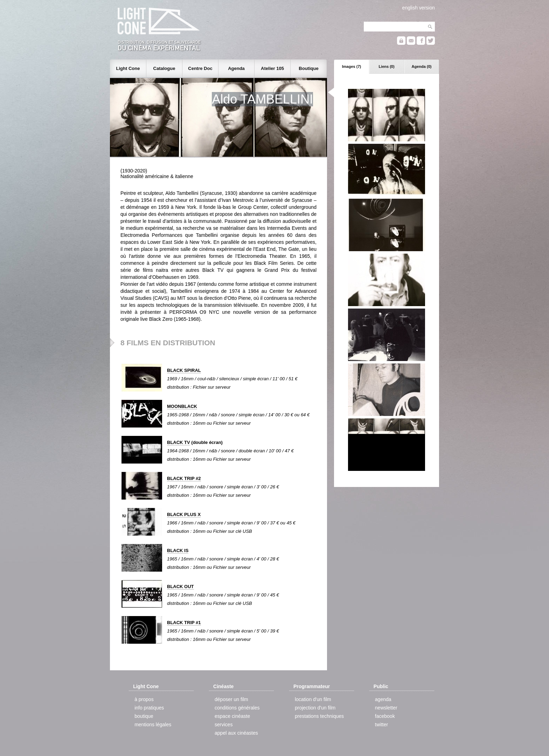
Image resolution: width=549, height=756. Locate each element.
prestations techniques (319, 716)
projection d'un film (315, 708)
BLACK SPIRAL (184, 370)
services (224, 725)
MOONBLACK (182, 406)
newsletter (386, 708)
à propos (144, 699)
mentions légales (153, 725)
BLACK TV (179, 442)
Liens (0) (386, 66)
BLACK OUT (180, 587)
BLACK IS (178, 550)
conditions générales (237, 708)
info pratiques (149, 708)
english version (419, 8)
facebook (385, 716)
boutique (144, 716)
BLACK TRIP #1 (184, 623)
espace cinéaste (232, 716)
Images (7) (352, 66)
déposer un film (231, 699)
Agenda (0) (422, 66)
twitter (381, 725)
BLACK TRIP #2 (184, 478)
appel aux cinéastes (236, 733)
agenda (383, 699)
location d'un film (313, 699)
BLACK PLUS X (184, 514)
